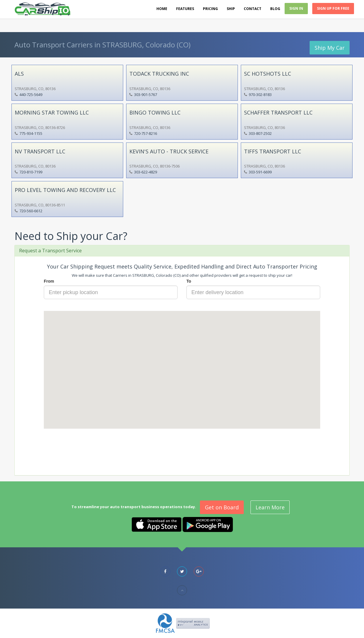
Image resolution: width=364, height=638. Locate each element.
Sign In (296, 8)
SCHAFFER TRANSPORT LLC (278, 112)
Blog (275, 9)
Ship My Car (330, 48)
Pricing (210, 9)
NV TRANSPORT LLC (40, 151)
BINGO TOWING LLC (155, 112)
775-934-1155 (31, 133)
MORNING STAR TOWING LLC (52, 112)
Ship (231, 9)
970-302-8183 (260, 95)
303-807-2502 (260, 133)
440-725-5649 (31, 95)
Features (185, 9)
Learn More (270, 507)
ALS (19, 74)
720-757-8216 (146, 133)
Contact (253, 9)
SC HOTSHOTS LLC (268, 74)
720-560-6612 (31, 211)
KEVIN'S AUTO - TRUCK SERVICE (169, 151)
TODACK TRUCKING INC (159, 74)
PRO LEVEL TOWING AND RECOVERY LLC (65, 190)
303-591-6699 (260, 172)
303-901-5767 (146, 95)
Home (162, 9)
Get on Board (222, 507)
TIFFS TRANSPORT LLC (273, 151)
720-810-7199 (31, 172)
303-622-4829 (146, 172)
